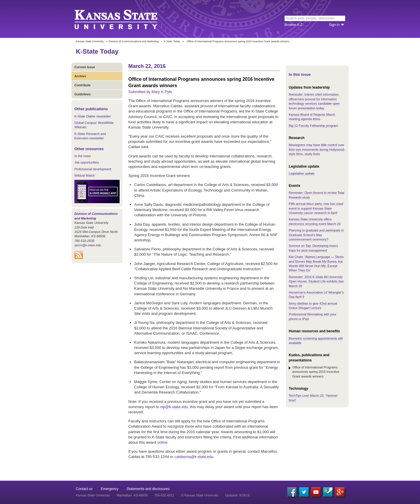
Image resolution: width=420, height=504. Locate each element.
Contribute (83, 85)
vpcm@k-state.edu (88, 245)
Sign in (334, 25)
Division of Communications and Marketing (134, 41)
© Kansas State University (200, 495)
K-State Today (172, 41)
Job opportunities (87, 162)
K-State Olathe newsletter (93, 116)
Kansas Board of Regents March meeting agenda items (312, 117)
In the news (83, 156)
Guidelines (83, 94)
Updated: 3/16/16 (237, 495)
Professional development (93, 169)
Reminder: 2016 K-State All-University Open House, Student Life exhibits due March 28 (316, 281)
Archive (80, 76)
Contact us (84, 489)
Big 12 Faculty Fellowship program (313, 126)
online (162, 442)
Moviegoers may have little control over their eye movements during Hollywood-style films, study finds (317, 149)
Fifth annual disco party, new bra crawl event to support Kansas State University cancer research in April (316, 208)
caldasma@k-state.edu (194, 457)
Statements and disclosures (148, 489)
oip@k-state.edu (174, 407)
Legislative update (302, 173)
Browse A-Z (293, 25)
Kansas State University (123, 19)
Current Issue (85, 67)
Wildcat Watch (85, 175)
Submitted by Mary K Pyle (150, 92)
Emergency (110, 489)
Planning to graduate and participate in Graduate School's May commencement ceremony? (316, 235)
